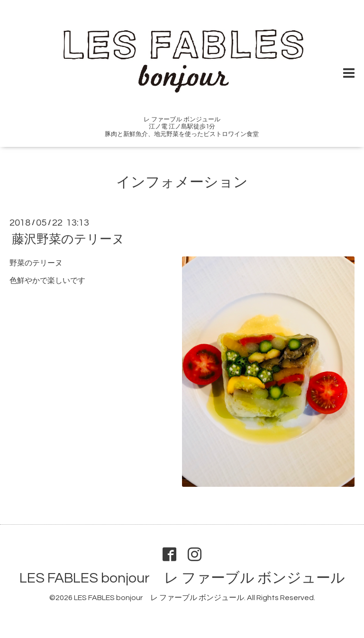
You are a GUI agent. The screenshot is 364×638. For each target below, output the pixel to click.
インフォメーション (182, 182)
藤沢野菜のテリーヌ (68, 239)
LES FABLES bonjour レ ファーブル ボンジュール (182, 578)
